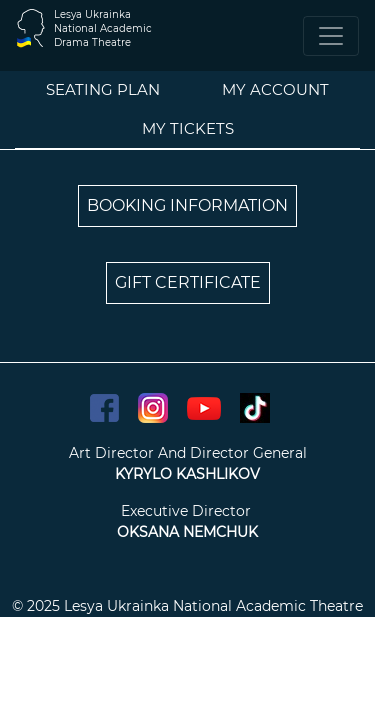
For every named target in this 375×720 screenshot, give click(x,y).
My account (275, 89)
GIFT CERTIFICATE (188, 282)
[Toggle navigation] (331, 36)
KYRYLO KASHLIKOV (187, 474)
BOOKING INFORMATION (187, 205)
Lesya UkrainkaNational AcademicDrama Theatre (103, 28)
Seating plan (103, 89)
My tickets (188, 128)
